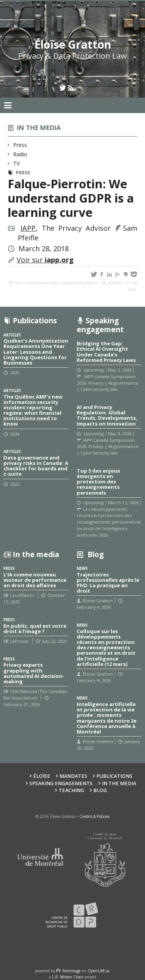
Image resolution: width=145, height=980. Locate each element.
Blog (100, 790)
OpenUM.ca (98, 971)
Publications (114, 776)
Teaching (71, 790)
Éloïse (42, 776)
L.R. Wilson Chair (68, 977)
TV (17, 163)
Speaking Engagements (61, 783)
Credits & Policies (94, 816)
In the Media (119, 783)
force (72, 971)
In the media (39, 128)
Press (20, 145)
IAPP (28, 228)
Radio (20, 154)
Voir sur (45, 260)
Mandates (73, 776)
